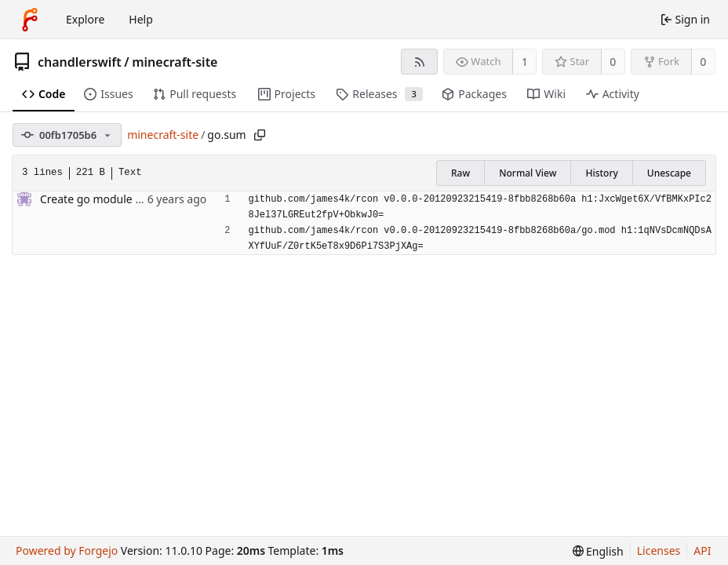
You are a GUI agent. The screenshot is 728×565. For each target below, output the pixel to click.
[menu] (598, 551)
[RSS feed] (419, 62)
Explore (85, 19)
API (702, 550)
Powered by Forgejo (67, 550)
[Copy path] (260, 135)
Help (141, 19)
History (601, 173)
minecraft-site (175, 62)
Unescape (669, 173)
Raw (460, 173)
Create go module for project (115, 199)
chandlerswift (80, 62)
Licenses (659, 550)
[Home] (30, 20)
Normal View (528, 173)
